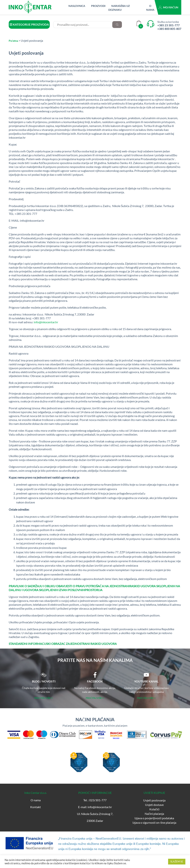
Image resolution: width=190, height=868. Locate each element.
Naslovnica (77, 6)
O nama (36, 800)
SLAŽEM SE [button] (177, 862)
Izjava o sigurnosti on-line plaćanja (154, 822)
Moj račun (171, 7)
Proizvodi (98, 6)
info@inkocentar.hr (46, 322)
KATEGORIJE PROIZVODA (29, 24)
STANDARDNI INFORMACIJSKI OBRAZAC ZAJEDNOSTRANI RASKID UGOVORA (63, 644)
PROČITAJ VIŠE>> (44, 698)
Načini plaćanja (154, 814)
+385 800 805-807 (169, 29)
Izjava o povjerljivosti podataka (154, 818)
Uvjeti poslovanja (154, 800)
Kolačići (154, 809)
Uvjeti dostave (154, 805)
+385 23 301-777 (168, 25)
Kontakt (36, 807)
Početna (13, 41)
